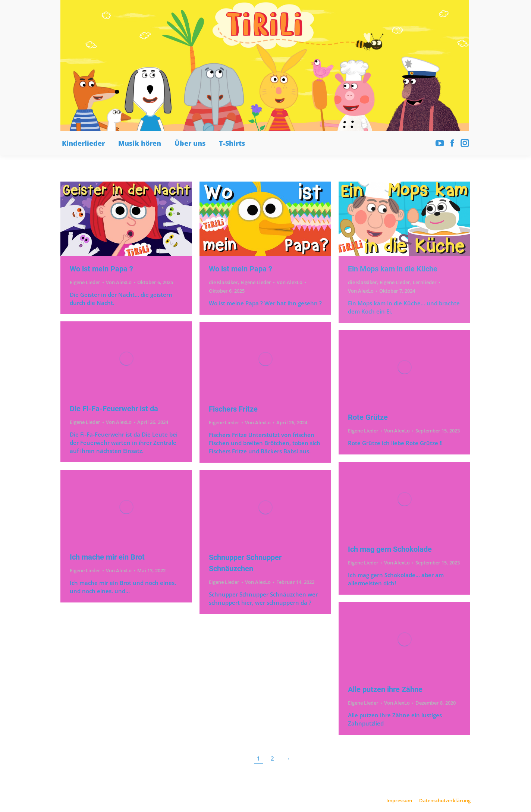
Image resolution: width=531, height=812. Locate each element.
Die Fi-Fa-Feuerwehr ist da (114, 409)
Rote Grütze (368, 417)
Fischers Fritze (233, 409)
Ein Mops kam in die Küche (393, 269)
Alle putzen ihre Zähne (385, 689)
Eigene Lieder (85, 282)
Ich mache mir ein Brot (107, 557)
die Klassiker (223, 282)
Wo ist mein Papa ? (101, 269)
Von (119, 282)
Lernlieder (425, 282)
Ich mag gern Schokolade (390, 549)
